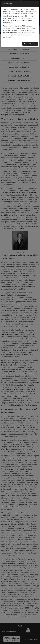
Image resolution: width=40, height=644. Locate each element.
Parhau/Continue (30, 44)
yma (29, 18)
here (28, 33)
